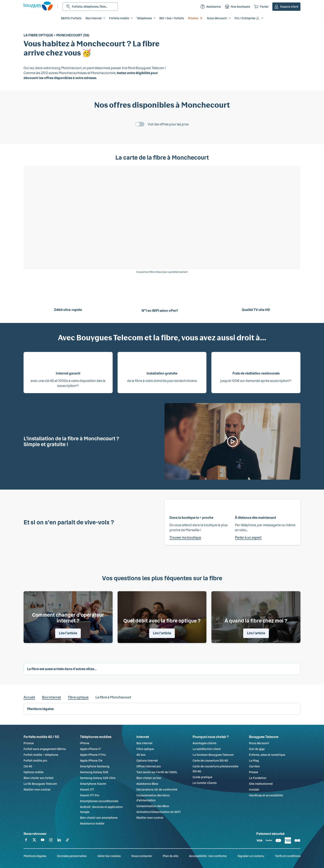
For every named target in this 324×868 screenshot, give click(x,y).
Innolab (254, 789)
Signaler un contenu (251, 856)
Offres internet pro (149, 766)
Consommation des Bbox (153, 806)
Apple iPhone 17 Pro (93, 755)
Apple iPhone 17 (90, 749)
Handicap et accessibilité (266, 795)
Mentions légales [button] (40, 709)
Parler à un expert (248, 537)
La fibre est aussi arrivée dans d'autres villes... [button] (62, 669)
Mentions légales (35, 856)
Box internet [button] (94, 18)
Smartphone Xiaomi (93, 784)
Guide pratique (202, 777)
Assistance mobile (92, 823)
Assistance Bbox (147, 784)
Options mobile (34, 772)
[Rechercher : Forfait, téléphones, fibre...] (90, 7)
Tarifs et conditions (288, 856)
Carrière (254, 766)
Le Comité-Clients (205, 783)
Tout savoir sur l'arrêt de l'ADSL (157, 772)
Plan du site (171, 856)
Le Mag (254, 760)
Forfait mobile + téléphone (41, 755)
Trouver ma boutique (185, 537)
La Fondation (258, 778)
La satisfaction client (207, 749)
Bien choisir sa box (149, 778)
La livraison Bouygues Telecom (213, 755)
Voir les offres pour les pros (168, 124)
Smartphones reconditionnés (99, 801)
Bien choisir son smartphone (99, 818)
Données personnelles (72, 856)
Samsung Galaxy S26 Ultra (98, 778)
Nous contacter (142, 856)
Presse (254, 772)
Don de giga (257, 749)
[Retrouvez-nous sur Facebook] (26, 841)
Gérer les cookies (109, 856)
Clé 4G (28, 766)
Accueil (29, 697)
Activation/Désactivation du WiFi (158, 812)
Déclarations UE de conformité (157, 789)
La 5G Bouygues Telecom (40, 784)
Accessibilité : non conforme (208, 856)
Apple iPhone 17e (91, 760)
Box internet (51, 697)
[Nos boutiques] (238, 7)
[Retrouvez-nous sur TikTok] (67, 841)
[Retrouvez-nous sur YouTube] (43, 841)
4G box (141, 755)
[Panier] (261, 7)
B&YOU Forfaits (71, 18)
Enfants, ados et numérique (267, 755)
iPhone (85, 743)
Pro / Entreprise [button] (247, 18)
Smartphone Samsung (95, 766)
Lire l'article (68, 633)
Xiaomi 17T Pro (90, 795)
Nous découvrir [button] (217, 18)
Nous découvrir (259, 743)
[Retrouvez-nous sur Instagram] (51, 841)
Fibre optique (78, 697)
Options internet (147, 760)
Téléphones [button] (144, 18)
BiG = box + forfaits (172, 18)
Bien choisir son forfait (39, 778)
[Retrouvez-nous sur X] (34, 841)
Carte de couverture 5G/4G (210, 760)
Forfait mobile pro (35, 760)
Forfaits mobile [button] (119, 18)
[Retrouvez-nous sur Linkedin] (59, 841)
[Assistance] (211, 7)
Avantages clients (204, 743)
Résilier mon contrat (37, 789)
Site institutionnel (261, 784)
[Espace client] (286, 7)
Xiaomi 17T (87, 789)
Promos (195, 18)
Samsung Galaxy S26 (94, 772)
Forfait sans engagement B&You (45, 749)
